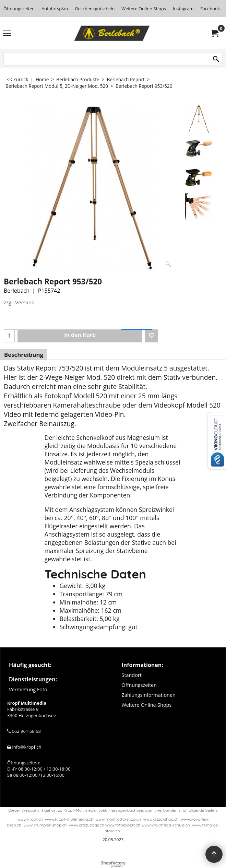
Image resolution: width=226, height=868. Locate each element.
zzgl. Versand (19, 302)
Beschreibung (24, 355)
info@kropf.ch (27, 747)
